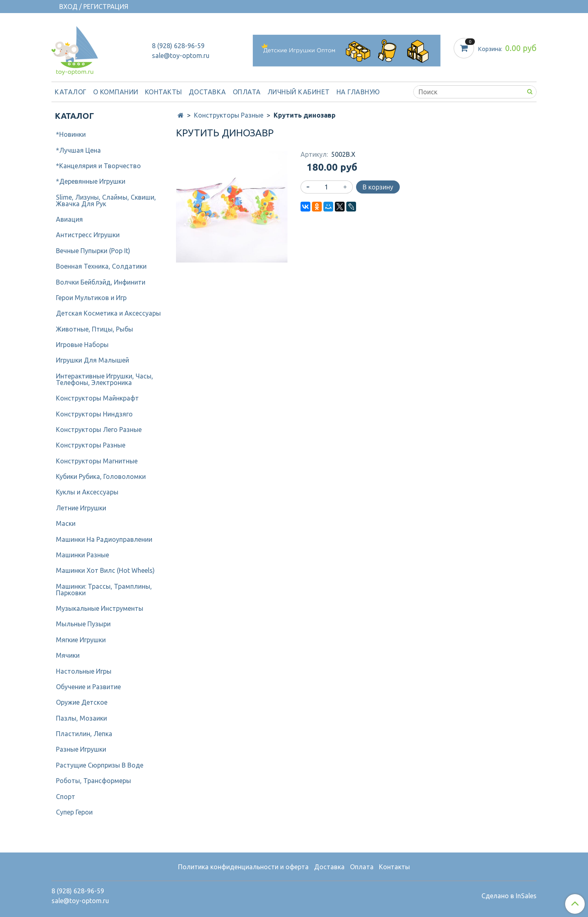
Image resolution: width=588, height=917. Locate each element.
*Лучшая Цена (78, 150)
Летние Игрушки (81, 508)
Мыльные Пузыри (83, 624)
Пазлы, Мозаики (81, 718)
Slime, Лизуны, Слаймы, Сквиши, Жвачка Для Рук (106, 200)
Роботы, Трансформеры (94, 781)
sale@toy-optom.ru (181, 56)
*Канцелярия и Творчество (98, 166)
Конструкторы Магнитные (97, 461)
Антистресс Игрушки (88, 235)
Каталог (71, 92)
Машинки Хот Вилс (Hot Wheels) (105, 570)
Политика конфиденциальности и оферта (243, 867)
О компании (116, 92)
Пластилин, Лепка (84, 734)
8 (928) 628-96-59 (178, 46)
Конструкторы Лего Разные (99, 430)
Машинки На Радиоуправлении (104, 539)
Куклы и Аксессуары (87, 492)
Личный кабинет (299, 92)
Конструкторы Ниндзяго (94, 414)
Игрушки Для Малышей (92, 360)
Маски (66, 523)
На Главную (358, 92)
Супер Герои (74, 812)
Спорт (66, 797)
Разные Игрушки (81, 749)
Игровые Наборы (82, 345)
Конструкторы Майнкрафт (97, 398)
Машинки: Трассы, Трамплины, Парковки (104, 590)
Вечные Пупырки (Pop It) (93, 251)
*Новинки (71, 134)
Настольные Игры (84, 671)
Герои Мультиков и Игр (91, 298)
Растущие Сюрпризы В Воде (100, 765)
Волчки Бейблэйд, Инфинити (101, 282)
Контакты (164, 92)
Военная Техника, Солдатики (101, 266)
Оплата (247, 92)
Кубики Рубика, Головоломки (101, 476)
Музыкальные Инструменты (100, 608)
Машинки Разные (82, 555)
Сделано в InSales (509, 896)
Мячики (68, 655)
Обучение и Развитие (88, 687)
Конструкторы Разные (229, 115)
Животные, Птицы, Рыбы (95, 329)
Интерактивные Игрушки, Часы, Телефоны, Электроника (105, 379)
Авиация (69, 219)
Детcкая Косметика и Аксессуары (108, 313)
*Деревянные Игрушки (91, 181)
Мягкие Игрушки (81, 640)
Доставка (207, 92)
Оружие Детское (82, 702)
